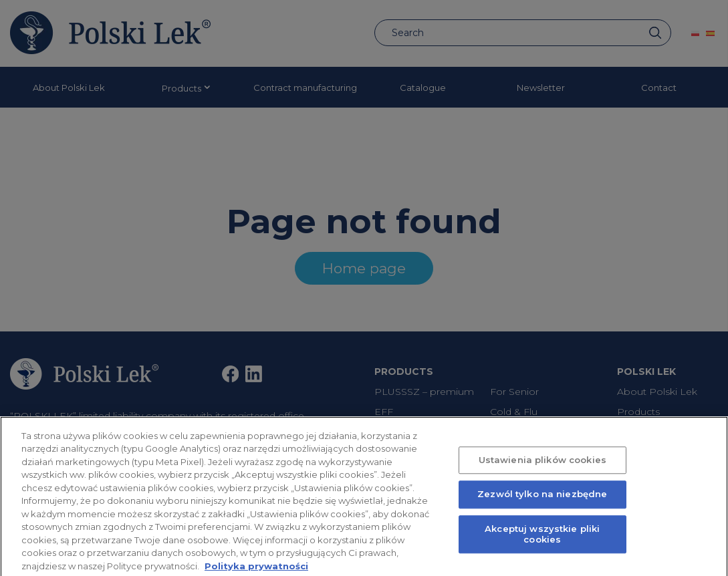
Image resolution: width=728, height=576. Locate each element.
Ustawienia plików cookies (542, 465)
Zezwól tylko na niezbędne (542, 500)
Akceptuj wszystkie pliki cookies (542, 539)
